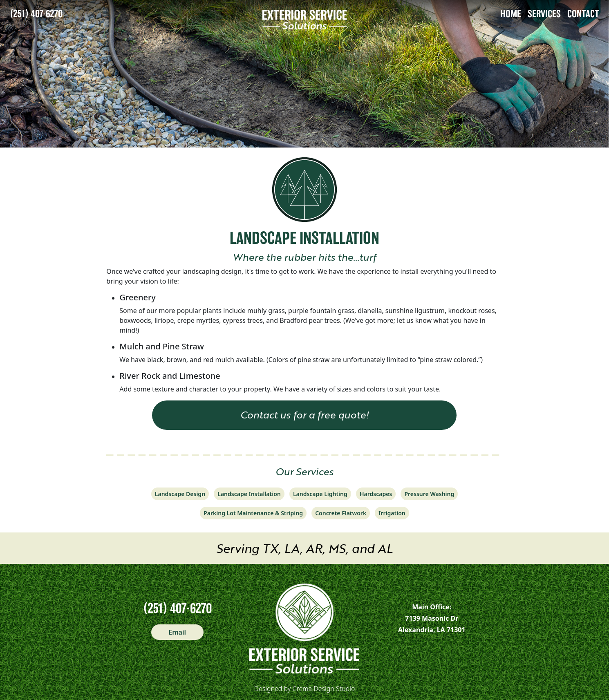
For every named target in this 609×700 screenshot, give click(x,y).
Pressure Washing (429, 494)
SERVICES (544, 14)
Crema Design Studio (324, 689)
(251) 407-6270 (36, 14)
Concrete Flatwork (341, 513)
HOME (511, 14)
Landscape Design (180, 494)
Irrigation (392, 513)
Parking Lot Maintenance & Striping (253, 513)
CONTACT (583, 14)
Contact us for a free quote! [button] (304, 415)
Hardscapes (376, 494)
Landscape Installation (249, 494)
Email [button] (177, 632)
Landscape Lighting (320, 494)
